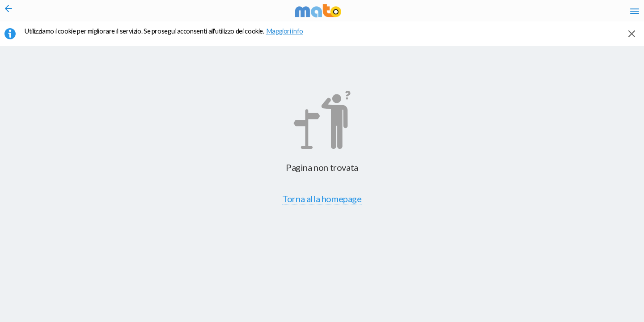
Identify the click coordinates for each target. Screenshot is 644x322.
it (506, 13)
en (523, 13)
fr (540, 13)
